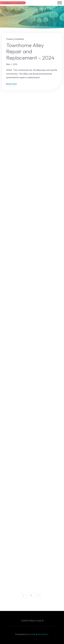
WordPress (43, 634)
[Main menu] (60, 3)
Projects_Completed (15, 39)
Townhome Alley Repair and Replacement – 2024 (30, 51)
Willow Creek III (14, 3)
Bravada (31, 634)
